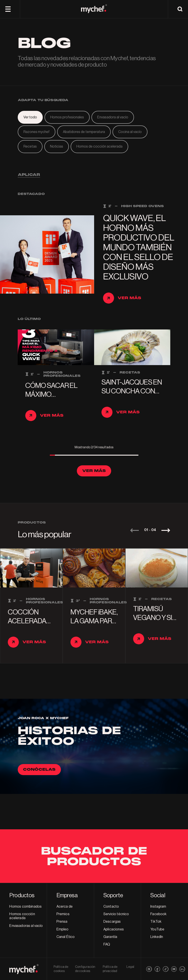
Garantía (110, 937)
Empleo (63, 929)
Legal (130, 967)
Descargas (112, 922)
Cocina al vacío (130, 132)
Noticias (57, 146)
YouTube (157, 929)
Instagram (158, 907)
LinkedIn (157, 937)
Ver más (94, 471)
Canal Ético (66, 937)
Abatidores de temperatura (84, 132)
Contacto (111, 907)
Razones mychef (37, 132)
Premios (63, 914)
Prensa (62, 922)
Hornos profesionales (67, 117)
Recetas (30, 146)
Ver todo (30, 117)
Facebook (158, 914)
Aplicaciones (114, 929)
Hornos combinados (25, 907)
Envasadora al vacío (113, 117)
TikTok (156, 922)
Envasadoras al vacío (26, 926)
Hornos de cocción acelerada (99, 146)
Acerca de (65, 907)
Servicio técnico (116, 914)
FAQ (107, 944)
